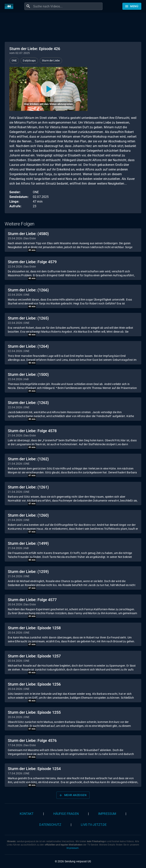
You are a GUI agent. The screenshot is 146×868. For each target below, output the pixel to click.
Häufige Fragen (66, 814)
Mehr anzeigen (73, 795)
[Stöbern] (132, 6)
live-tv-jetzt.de (94, 825)
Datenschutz (50, 825)
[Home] (10, 6)
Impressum (107, 814)
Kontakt (27, 814)
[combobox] (67, 6)
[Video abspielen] (48, 89)
